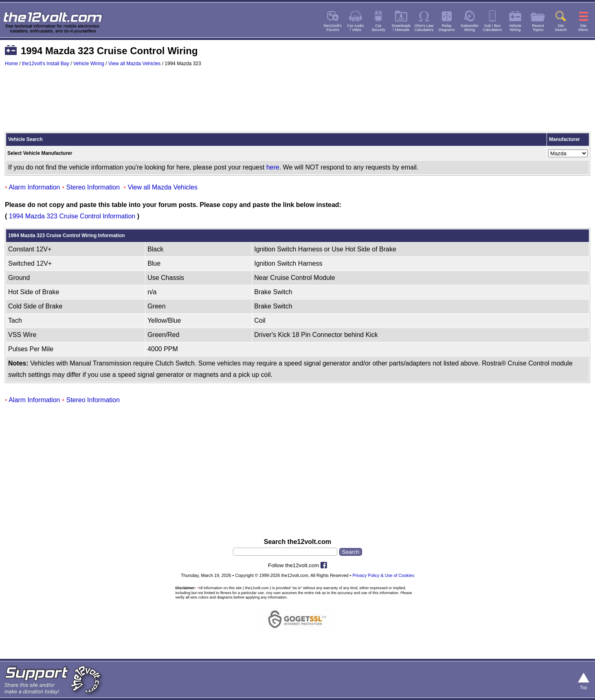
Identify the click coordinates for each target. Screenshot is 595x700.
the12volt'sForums (333, 28)
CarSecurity (378, 28)
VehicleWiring (515, 28)
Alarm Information (34, 187)
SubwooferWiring (470, 28)
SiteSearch (561, 28)
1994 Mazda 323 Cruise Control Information (72, 216)
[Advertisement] (298, 103)
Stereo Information (93, 187)
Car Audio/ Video (356, 28)
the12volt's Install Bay (46, 64)
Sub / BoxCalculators (493, 28)
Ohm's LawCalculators (424, 28)
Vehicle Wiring (89, 64)
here (273, 167)
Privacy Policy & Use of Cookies (383, 575)
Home (11, 64)
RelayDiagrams (447, 28)
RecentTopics (538, 28)
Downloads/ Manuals (401, 28)
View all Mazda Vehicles (135, 64)
